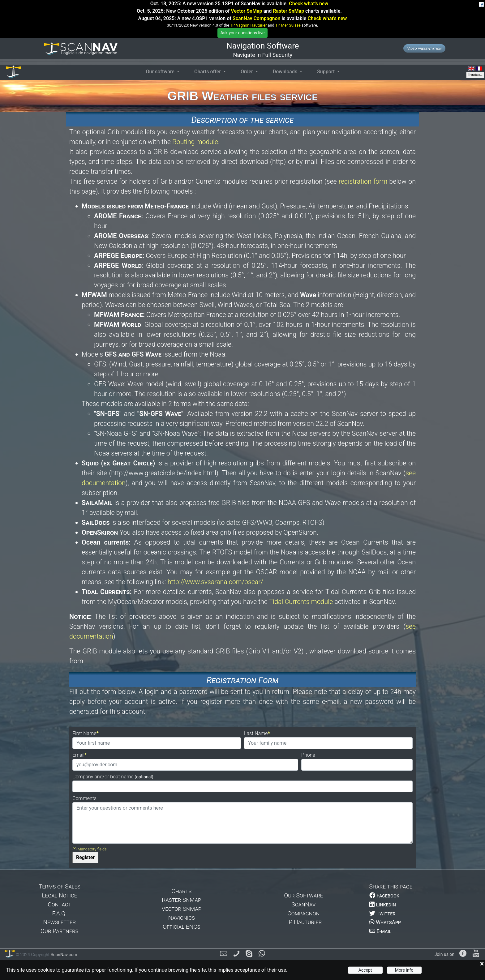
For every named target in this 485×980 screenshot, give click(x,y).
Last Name (256, 733)
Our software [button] (161, 72)
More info (404, 970)
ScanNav (303, 904)
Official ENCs (182, 927)
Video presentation (424, 48)
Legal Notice (59, 895)
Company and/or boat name (113, 777)
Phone (308, 755)
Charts (181, 891)
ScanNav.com (63, 955)
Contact (59, 904)
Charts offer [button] (208, 72)
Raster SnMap (288, 11)
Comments (84, 798)
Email (78, 755)
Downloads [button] (286, 72)
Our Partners (59, 931)
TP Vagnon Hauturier (248, 25)
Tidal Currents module (301, 602)
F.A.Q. (60, 913)
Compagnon (303, 913)
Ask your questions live (242, 33)
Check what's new (309, 4)
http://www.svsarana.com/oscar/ (215, 582)
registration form (363, 181)
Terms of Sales (60, 886)
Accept (365, 970)
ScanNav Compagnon (256, 18)
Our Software (303, 895)
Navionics (182, 918)
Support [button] (326, 72)
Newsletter (60, 922)
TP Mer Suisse (288, 25)
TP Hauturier (303, 922)
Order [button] (247, 72)
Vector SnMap (246, 11)
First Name (84, 733)
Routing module (195, 142)
